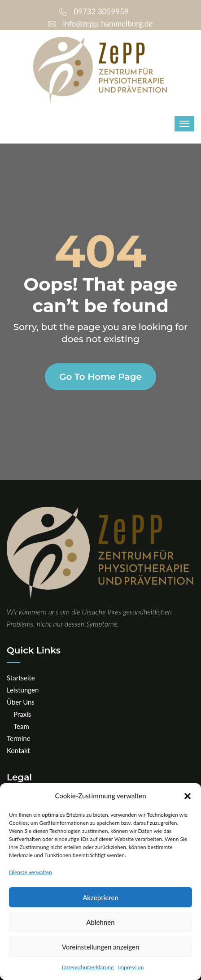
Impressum (131, 967)
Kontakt (18, 750)
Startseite (21, 678)
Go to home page (100, 377)
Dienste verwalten (31, 872)
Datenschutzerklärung (88, 967)
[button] (188, 796)
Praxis (22, 714)
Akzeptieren (100, 897)
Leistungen (23, 690)
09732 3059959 (94, 11)
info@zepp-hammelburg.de (100, 24)
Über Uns (21, 702)
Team (21, 726)
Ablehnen (100, 922)
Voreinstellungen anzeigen (101, 947)
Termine (19, 738)
